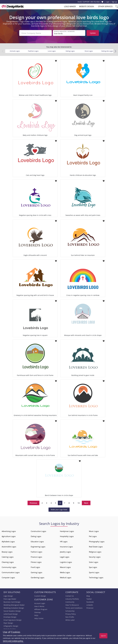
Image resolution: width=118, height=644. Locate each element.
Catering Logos (8, 556)
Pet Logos (93, 536)
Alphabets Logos (8, 541)
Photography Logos (97, 541)
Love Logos (52, 51)
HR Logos (64, 541)
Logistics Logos (66, 562)
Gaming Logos (36, 572)
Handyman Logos (67, 531)
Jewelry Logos (65, 551)
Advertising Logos (9, 531)
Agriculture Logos (9, 536)
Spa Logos (93, 567)
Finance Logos (36, 556)
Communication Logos (11, 572)
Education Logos (37, 541)
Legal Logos (65, 556)
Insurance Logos (66, 546)
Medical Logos (66, 577)
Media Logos (65, 572)
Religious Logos (95, 551)
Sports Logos (94, 572)
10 (79, 502)
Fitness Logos (36, 562)
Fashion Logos (36, 551)
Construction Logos (38, 531)
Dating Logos (70, 51)
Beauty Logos (7, 551)
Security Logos (95, 556)
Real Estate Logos (96, 546)
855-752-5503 (95, 2)
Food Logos (35, 567)
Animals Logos (15, 51)
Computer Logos (8, 577)
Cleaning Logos (8, 562)
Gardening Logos (38, 577)
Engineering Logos (38, 546)
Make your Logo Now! (59, 509)
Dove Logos (89, 51)
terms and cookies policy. (13, 641)
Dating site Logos (107, 51)
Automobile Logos (9, 546)
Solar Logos (94, 562)
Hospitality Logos (67, 536)
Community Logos (9, 567)
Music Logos (94, 531)
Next (86, 502)
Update (93, 33)
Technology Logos (96, 577)
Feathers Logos (33, 51)
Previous (33, 502)
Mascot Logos (65, 567)
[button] (115, 51)
